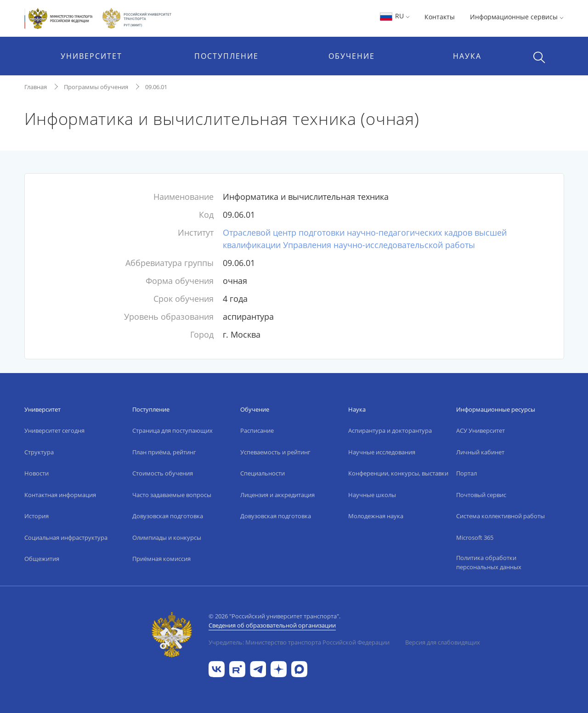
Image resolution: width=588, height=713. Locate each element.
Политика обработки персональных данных (489, 562)
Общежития (42, 559)
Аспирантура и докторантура (390, 430)
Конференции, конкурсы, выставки (398, 473)
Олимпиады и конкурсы (167, 538)
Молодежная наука (376, 516)
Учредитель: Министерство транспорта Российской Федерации (299, 642)
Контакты (440, 17)
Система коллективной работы (500, 516)
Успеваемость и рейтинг (275, 452)
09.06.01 (156, 87)
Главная (36, 87)
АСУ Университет (481, 430)
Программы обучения (96, 87)
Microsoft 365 (475, 538)
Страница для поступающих (172, 430)
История (37, 516)
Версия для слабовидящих (443, 642)
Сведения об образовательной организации (272, 625)
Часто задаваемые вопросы (172, 495)
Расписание (257, 430)
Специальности (263, 473)
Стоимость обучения (163, 473)
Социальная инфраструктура (66, 538)
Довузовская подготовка (168, 516)
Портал (466, 473)
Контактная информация (60, 495)
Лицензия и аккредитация (277, 495)
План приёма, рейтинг (164, 452)
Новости (37, 473)
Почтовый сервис (481, 495)
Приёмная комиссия (161, 559)
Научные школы (372, 495)
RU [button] (394, 16)
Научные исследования (382, 452)
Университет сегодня (54, 430)
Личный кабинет (480, 452)
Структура (39, 452)
